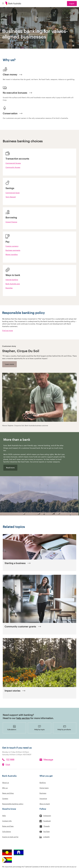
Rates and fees (8, 826)
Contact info (7, 821)
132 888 (10, 760)
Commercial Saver (13, 193)
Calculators (7, 831)
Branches (9, 288)
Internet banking (12, 280)
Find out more (8, 330)
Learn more (9, 364)
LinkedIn (46, 837)
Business (43, 793)
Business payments (13, 250)
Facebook (47, 821)
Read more (10, 468)
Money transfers (12, 254)
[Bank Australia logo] (13, 4)
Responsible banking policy (13, 804)
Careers (5, 798)
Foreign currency (12, 246)
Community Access (13, 167)
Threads (47, 826)
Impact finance (11, 222)
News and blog (8, 793)
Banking (43, 783)
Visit (8, 765)
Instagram (47, 816)
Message (48, 760)
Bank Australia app (13, 284)
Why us (5, 788)
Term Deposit (11, 197)
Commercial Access (13, 163)
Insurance (43, 798)
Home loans (44, 788)
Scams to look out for (10, 837)
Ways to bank (45, 804)
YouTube (46, 831)
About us (6, 783)
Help (4, 816)
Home (4, 24)
